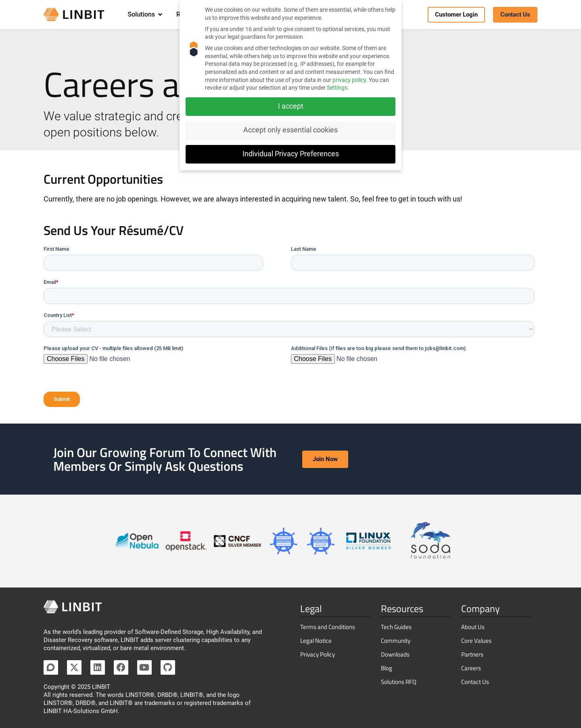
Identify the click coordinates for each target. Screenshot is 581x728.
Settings (337, 88)
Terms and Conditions (328, 627)
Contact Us (475, 682)
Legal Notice (316, 641)
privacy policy (349, 80)
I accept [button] (291, 106)
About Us (473, 627)
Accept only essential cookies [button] (290, 130)
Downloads (395, 654)
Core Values (476, 641)
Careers (471, 668)
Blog (387, 668)
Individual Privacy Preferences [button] (291, 154)
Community (396, 641)
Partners (472, 654)
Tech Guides (396, 627)
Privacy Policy (318, 654)
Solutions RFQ (399, 682)
